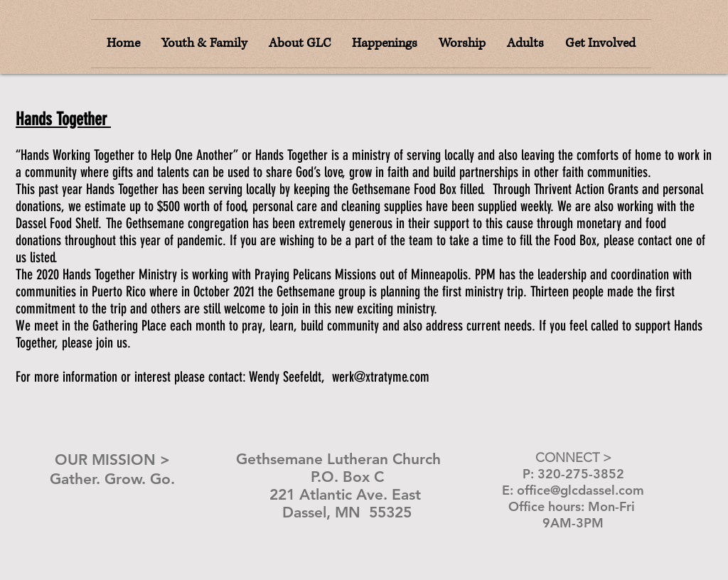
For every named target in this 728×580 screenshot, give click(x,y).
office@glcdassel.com (580, 490)
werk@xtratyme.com (381, 377)
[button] (462, 44)
